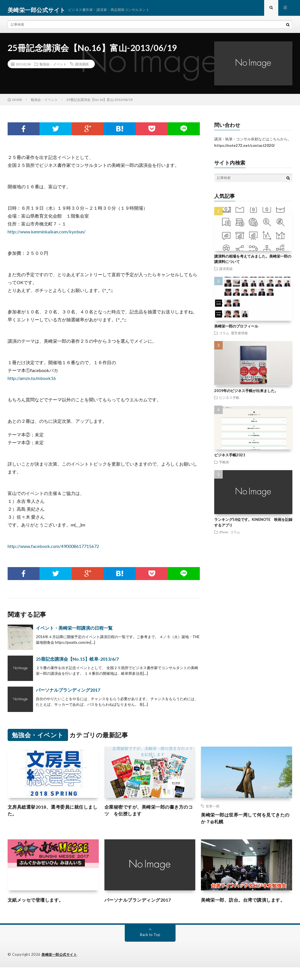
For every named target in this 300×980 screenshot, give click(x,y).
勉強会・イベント (53, 68)
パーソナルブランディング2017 (68, 694)
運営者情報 (239, 337)
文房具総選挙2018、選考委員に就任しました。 (53, 815)
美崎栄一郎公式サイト (61, 967)
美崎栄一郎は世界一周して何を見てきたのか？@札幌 (245, 823)
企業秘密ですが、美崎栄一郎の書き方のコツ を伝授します (149, 815)
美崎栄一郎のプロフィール (236, 330)
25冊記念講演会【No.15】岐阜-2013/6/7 (77, 663)
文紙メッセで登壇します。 (39, 905)
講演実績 (226, 273)
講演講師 (82, 68)
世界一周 (213, 810)
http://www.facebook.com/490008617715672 (53, 550)
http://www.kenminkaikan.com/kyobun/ (47, 235)
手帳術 (224, 466)
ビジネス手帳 (229, 401)
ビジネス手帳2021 (230, 459)
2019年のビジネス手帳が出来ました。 (246, 395)
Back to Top (150, 947)
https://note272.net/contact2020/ (245, 149)
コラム (224, 337)
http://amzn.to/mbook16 (32, 382)
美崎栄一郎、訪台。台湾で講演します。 (243, 909)
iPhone (224, 536)
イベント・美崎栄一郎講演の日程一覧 (74, 632)
